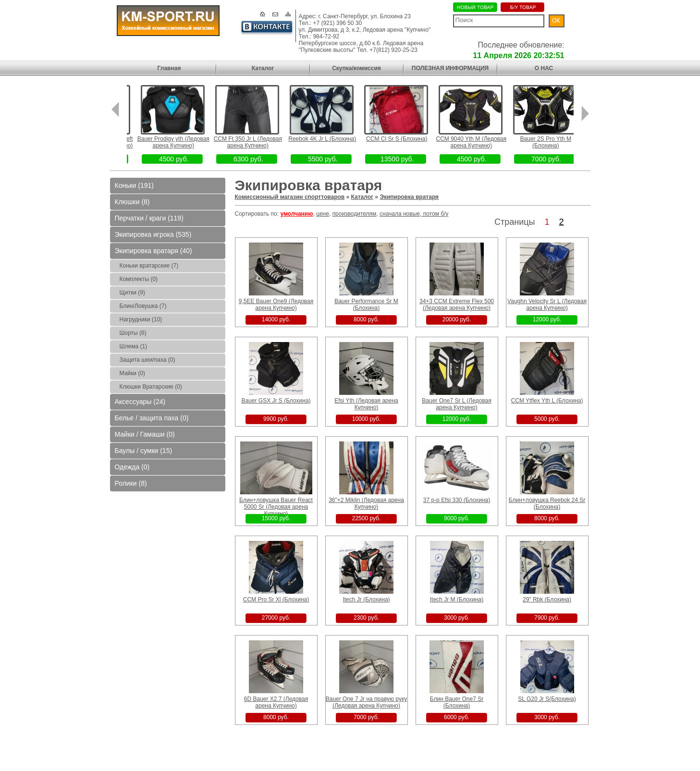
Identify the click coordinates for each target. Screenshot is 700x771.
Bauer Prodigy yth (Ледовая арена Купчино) (199, 142)
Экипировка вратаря (409, 197)
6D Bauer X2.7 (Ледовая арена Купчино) (276, 702)
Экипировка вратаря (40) (154, 251)
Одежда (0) (132, 467)
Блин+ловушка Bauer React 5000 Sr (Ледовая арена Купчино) (276, 507)
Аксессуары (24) (140, 402)
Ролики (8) (131, 483)
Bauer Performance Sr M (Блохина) (366, 305)
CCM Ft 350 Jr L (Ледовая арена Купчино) (274, 142)
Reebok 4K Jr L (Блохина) (348, 139)
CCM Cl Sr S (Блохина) (423, 139)
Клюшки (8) (132, 202)
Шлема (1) (134, 346)
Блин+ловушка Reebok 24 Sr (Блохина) (547, 503)
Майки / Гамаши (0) (145, 434)
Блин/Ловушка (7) (143, 306)
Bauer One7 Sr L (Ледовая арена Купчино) (456, 404)
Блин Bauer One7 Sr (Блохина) (457, 702)
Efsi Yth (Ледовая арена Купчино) (366, 404)
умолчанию (296, 214)
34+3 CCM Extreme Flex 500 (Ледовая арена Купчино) (457, 305)
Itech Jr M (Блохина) (457, 600)
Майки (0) (132, 373)
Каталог (263, 68)
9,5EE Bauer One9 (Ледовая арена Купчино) (276, 305)
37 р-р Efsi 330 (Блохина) (457, 500)
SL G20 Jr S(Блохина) (547, 699)
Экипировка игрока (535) (153, 234)
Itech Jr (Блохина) (366, 600)
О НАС (544, 68)
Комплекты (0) (139, 279)
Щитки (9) (132, 293)
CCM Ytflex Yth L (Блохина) (547, 401)
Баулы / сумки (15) (144, 451)
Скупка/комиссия (356, 68)
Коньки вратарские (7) (149, 266)
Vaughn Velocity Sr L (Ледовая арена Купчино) (547, 305)
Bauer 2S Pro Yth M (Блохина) (572, 142)
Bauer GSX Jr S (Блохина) (276, 401)
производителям (355, 214)
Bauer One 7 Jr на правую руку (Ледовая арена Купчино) (367, 702)
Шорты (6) (133, 333)
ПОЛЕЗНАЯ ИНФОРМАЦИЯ (450, 68)
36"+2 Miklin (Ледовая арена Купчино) (366, 503)
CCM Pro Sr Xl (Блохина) (276, 600)
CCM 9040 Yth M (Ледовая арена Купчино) (497, 142)
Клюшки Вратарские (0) (151, 387)
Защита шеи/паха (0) (147, 360)
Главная (169, 68)
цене (323, 214)
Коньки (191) (134, 185)
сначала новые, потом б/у (414, 214)
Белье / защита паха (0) (152, 418)
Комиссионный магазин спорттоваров (290, 197)
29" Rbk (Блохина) (547, 600)
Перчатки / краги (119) (149, 218)
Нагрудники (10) (141, 319)
